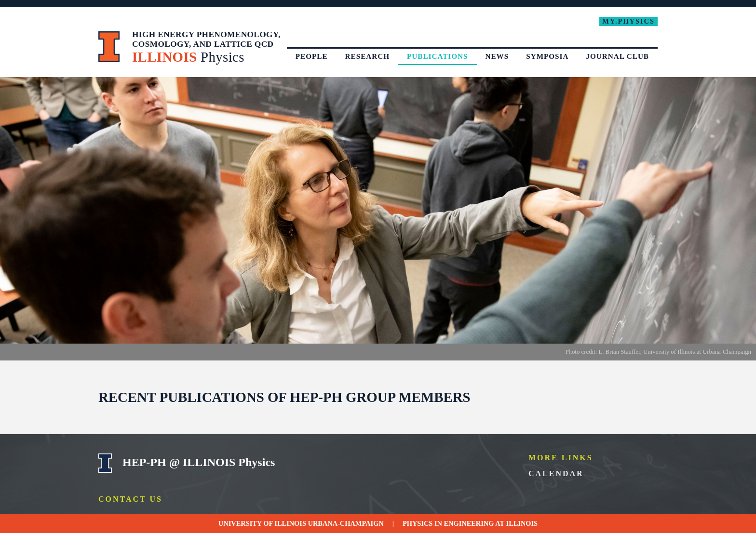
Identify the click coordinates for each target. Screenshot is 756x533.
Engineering (469, 523)
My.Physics (628, 21)
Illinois (522, 523)
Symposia (547, 56)
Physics (418, 523)
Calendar (556, 473)
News (497, 56)
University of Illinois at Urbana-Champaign (109, 47)
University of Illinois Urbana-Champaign (106, 463)
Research (367, 56)
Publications (438, 56)
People (312, 56)
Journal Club (617, 56)
